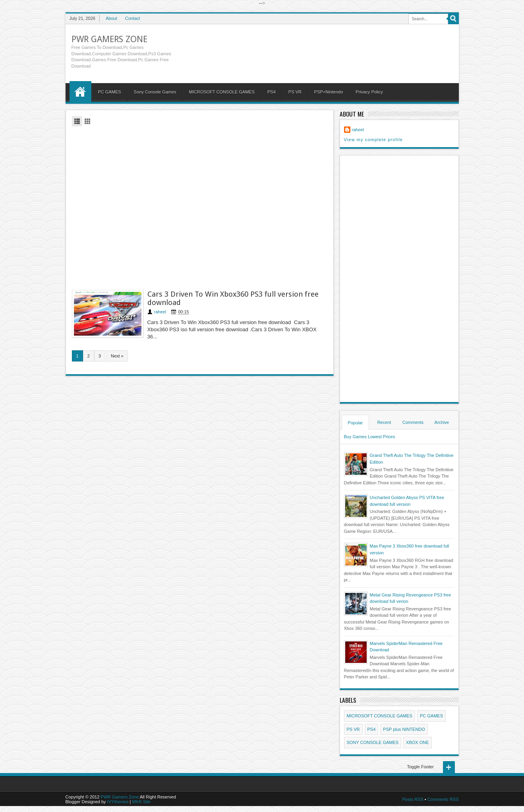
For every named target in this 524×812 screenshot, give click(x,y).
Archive (442, 422)
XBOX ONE (417, 742)
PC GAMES (110, 92)
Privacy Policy (369, 92)
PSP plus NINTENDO (404, 729)
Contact (133, 18)
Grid (87, 121)
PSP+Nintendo (329, 92)
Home (80, 91)
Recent (384, 422)
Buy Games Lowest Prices (370, 437)
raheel (160, 312)
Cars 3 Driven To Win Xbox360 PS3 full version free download (233, 298)
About (111, 18)
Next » (117, 356)
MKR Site (141, 802)
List (77, 121)
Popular (355, 423)
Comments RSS (443, 799)
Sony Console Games (155, 92)
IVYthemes (118, 802)
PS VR (295, 92)
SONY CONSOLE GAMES (373, 742)
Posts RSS (413, 799)
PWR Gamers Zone (109, 39)
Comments (413, 422)
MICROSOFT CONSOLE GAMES (222, 92)
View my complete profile (373, 140)
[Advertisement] (200, 207)
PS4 (272, 92)
